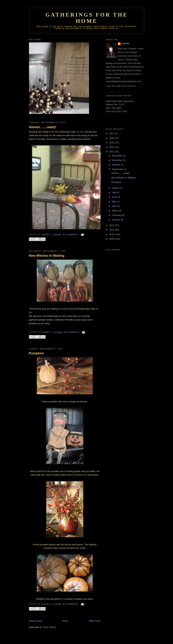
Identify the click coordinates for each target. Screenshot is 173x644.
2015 (112, 143)
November (117, 160)
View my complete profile (121, 86)
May (114, 202)
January (116, 220)
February (117, 215)
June (115, 197)
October (116, 165)
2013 (112, 152)
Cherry (126, 44)
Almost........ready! (43, 127)
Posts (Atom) (49, 627)
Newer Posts (35, 621)
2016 (112, 138)
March (115, 211)
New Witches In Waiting (47, 256)
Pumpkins (37, 353)
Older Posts (95, 621)
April (115, 206)
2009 (112, 239)
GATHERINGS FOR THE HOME (87, 18)
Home (65, 621)
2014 (112, 147)
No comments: (71, 235)
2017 (112, 133)
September (118, 169)
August (116, 188)
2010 (112, 234)
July (114, 192)
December (117, 156)
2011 (112, 230)
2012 (112, 225)
